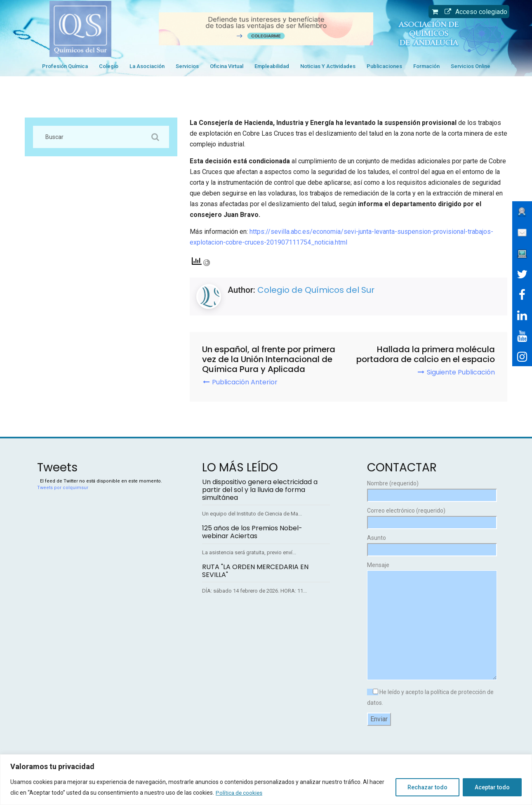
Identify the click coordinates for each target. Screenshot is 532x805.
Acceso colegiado (474, 12)
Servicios (187, 66)
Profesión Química (65, 66)
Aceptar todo (492, 787)
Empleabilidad (272, 66)
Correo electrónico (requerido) (431, 517)
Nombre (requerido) (431, 489)
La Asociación (147, 66)
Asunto (431, 544)
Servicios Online (471, 66)
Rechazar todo (427, 787)
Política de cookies (240, 793)
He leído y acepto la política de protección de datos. (430, 697)
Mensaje (431, 621)
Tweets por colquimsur (63, 488)
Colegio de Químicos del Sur (316, 290)
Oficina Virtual (227, 66)
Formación (426, 66)
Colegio (109, 66)
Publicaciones (384, 66)
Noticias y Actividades (328, 66)
